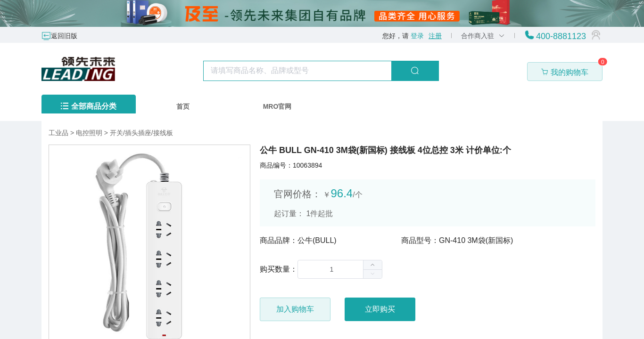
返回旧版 (64, 36)
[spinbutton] (340, 269)
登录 (417, 36)
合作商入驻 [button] (483, 36)
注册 (435, 36)
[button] (372, 274)
